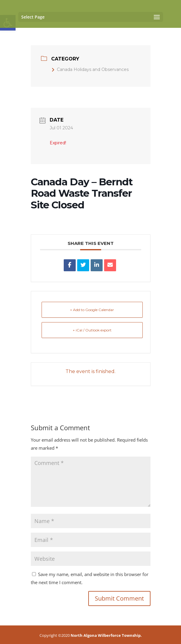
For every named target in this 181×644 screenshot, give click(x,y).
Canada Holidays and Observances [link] (90, 69)
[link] (70, 265)
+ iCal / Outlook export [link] (92, 330)
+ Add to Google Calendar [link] (92, 310)
